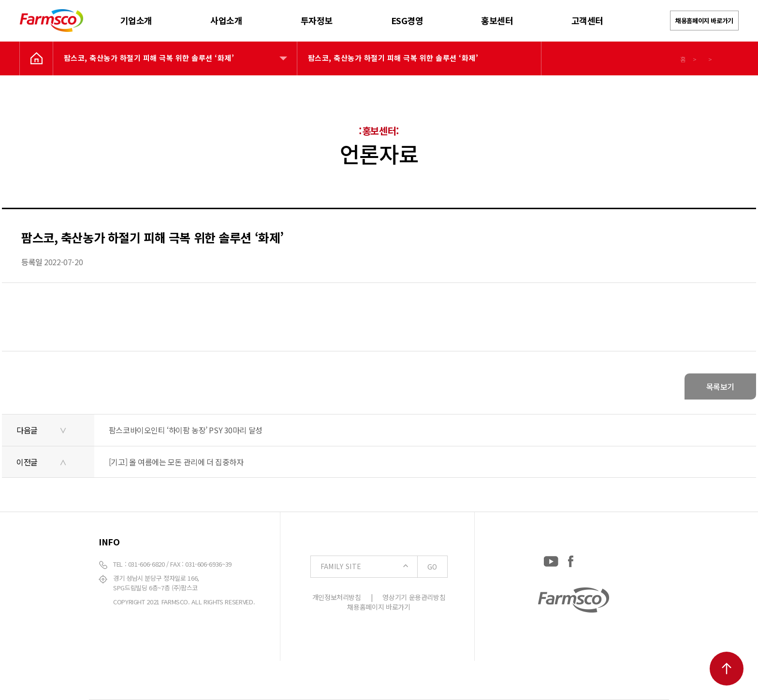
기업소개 (136, 20)
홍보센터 (497, 20)
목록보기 (720, 386)
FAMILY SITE (384, 567)
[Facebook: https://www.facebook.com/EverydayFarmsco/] (571, 559)
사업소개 (226, 20)
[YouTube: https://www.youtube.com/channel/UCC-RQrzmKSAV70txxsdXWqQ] (551, 559)
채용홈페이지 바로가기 (704, 21)
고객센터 (587, 20)
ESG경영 (407, 20)
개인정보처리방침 (337, 597)
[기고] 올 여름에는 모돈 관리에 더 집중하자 (176, 462)
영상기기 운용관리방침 (414, 597)
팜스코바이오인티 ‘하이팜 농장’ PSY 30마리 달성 (186, 430)
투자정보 (317, 20)
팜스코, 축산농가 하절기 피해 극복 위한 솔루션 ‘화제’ (149, 58)
